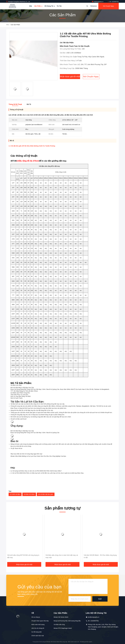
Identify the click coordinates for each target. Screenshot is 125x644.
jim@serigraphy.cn (98, 2)
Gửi (100, 599)
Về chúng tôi (49, 6)
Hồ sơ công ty (36, 617)
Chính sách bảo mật (38, 636)
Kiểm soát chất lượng (38, 625)
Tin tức (59, 6)
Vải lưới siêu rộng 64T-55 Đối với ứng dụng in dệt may (23, 556)
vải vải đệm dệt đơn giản (46, 494)
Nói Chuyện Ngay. (109, 6)
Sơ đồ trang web (36, 632)
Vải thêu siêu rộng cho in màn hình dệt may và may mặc (62, 556)
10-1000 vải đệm (15, 494)
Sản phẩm (38, 6)
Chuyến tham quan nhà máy (40, 621)
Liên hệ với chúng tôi (38, 628)
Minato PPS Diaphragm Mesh (63, 628)
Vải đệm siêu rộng (59, 625)
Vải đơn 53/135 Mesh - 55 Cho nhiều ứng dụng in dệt (100, 556)
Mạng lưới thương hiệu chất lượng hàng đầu (67, 621)
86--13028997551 (113, 2)
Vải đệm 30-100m (29, 494)
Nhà (31, 6)
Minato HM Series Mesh (61, 617)
